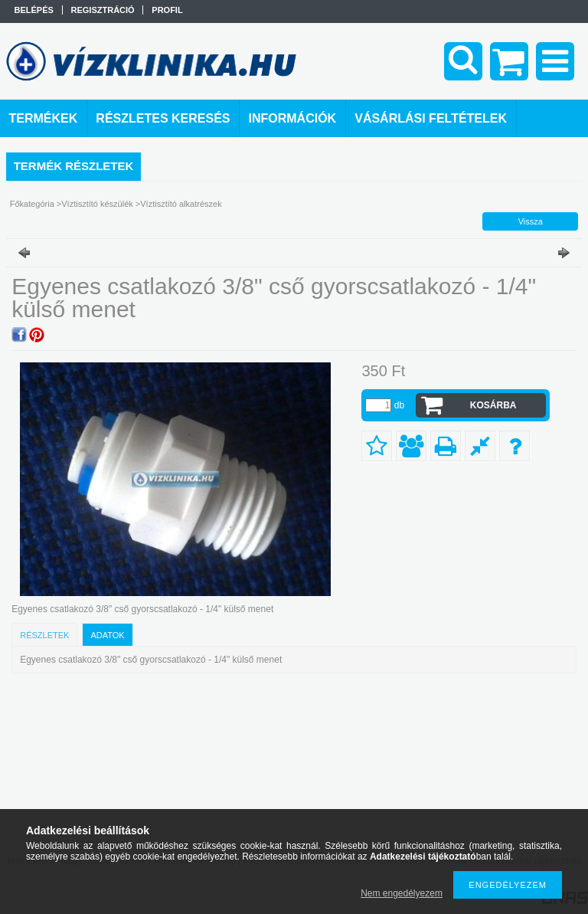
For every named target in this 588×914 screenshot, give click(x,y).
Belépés (34, 10)
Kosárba (493, 405)
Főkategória (32, 204)
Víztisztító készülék (97, 204)
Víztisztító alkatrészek (181, 204)
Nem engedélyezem (402, 893)
